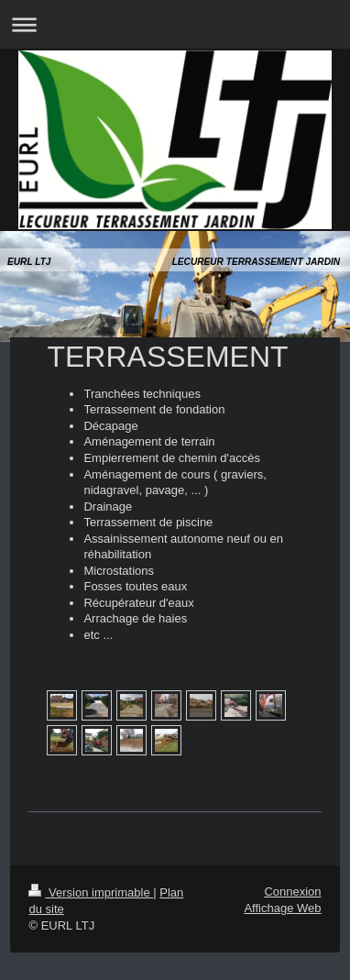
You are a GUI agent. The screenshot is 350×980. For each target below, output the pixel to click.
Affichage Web (282, 908)
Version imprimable (91, 892)
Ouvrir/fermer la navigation (175, 24)
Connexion (292, 892)
